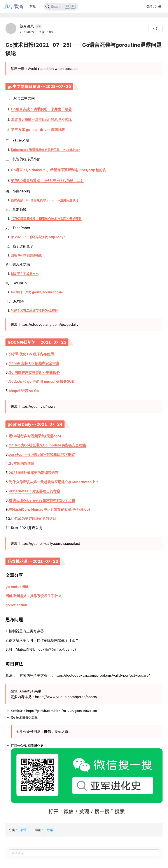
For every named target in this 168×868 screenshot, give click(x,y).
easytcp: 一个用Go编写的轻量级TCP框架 (42, 454)
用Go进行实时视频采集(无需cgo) (35, 436)
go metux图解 (17, 587)
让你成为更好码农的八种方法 (34, 519)
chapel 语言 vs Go (24, 391)
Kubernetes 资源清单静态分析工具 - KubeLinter (45, 150)
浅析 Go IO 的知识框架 (27, 255)
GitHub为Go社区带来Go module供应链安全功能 (47, 445)
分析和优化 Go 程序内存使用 (31, 354)
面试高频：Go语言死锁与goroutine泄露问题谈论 (45, 200)
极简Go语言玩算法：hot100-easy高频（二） (47, 180)
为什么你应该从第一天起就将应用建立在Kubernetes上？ (54, 482)
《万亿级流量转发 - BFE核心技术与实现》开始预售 (46, 219)
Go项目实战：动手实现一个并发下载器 (41, 109)
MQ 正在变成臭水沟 (25, 274)
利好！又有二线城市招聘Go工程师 (34, 310)
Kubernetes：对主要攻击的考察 (34, 491)
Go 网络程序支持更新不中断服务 (34, 372)
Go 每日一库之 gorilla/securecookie (37, 292)
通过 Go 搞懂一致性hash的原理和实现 (41, 119)
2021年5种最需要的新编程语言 (34, 473)
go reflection (16, 605)
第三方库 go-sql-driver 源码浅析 (38, 130)
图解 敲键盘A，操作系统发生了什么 (33, 596)
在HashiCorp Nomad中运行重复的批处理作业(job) (49, 509)
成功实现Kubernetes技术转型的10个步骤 (42, 500)
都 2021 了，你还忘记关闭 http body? (38, 237)
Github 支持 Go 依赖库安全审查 (34, 363)
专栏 (32, 6)
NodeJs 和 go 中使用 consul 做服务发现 (41, 382)
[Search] (61, 7)
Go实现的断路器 (22, 464)
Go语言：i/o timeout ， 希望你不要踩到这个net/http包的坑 (58, 170)
